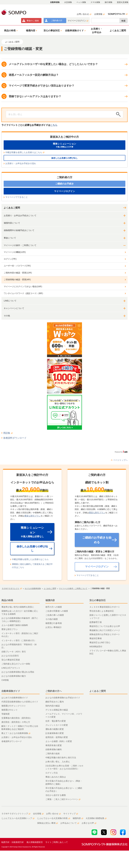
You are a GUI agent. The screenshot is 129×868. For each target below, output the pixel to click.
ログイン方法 (52, 773)
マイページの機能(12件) (15, 252)
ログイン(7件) (10, 259)
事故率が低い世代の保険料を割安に (18, 607)
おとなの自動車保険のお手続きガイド (63, 698)
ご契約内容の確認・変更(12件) (18, 273)
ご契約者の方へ (54, 691)
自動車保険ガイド (11, 691)
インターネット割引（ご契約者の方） (19, 640)
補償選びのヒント (10, 710)
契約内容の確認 (53, 706)
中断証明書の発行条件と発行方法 (61, 758)
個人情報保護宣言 (35, 842)
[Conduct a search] (60, 114)
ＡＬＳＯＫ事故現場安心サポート (105, 607)
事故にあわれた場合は (56, 777)
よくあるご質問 (12, 208)
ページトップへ (120, 460)
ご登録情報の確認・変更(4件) (17, 280)
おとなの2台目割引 (10, 656)
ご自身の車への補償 (55, 615)
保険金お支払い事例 (47, 823)
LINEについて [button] (10, 301)
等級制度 (6, 714)
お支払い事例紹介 (54, 627)
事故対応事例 (96, 638)
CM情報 (5, 680)
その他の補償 (52, 619)
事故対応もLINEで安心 (100, 642)
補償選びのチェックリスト (14, 706)
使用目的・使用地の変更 (57, 737)
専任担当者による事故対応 (102, 611)
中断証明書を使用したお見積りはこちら (25, 152)
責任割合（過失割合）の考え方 (16, 722)
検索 (123, 21)
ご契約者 (56, 20)
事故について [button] (10, 238)
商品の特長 (7, 600)
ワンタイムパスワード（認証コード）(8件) (23, 293)
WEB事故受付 (96, 647)
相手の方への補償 (54, 607)
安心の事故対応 (98, 600)
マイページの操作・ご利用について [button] (20, 245)
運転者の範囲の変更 (55, 729)
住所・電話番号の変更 (56, 721)
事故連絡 (33, 21)
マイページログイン (78, 21)
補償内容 (50, 600)
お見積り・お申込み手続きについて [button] (20, 216)
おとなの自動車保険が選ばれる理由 (18, 672)
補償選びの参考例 (54, 623)
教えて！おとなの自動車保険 (16, 733)
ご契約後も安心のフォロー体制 (16, 664)
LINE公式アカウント (11, 668)
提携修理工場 (96, 622)
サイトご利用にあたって (57, 842)
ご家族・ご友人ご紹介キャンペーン (63, 799)
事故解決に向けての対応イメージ (105, 630)
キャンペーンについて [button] (14, 308)
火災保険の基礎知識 (96, 818)
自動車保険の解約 (54, 749)
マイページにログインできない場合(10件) (23, 286)
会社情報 (38, 814)
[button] (10, 30)
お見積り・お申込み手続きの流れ (21, 163)
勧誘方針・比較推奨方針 (13, 842)
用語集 (8, 433)
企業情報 (99, 14)
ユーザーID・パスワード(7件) (17, 266)
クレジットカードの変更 (57, 725)
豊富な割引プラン (33, 516)
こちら (54, 125)
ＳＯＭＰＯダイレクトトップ (16, 814)
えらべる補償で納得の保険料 (15, 625)
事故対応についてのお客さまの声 (105, 626)
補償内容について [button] (12, 223)
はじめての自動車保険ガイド (15, 698)
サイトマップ (71, 814)
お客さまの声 (89, 823)
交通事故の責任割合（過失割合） (17, 718)
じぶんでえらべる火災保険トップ (18, 818)
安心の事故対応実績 (11, 660)
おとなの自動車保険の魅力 (14, 676)
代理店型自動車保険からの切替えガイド (20, 702)
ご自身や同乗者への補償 (57, 611)
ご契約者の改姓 (53, 753)
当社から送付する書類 (56, 795)
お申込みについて (70, 823)
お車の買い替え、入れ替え (58, 762)
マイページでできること (17, 197)
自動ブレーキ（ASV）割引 (14, 652)
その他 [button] (7, 316)
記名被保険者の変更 (55, 733)
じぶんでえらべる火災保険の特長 (54, 818)
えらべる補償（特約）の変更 (59, 741)
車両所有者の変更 (54, 745)
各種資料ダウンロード (15, 438)
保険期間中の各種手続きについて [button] (19, 230)
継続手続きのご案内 (55, 702)
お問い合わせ (84, 14)
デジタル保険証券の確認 (57, 710)
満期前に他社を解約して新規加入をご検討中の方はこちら (32, 566)
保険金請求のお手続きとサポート (105, 634)
